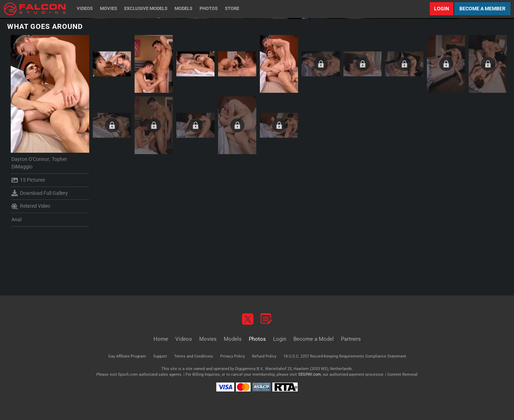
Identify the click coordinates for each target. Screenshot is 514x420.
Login (442, 9)
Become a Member (482, 9)
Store (232, 8)
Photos (209, 8)
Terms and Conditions (194, 356)
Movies (109, 8)
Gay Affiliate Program (127, 356)
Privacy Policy (233, 356)
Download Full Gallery (40, 193)
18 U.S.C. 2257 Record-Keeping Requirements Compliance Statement (345, 356)
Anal (16, 219)
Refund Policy (264, 356)
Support (160, 356)
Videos (85, 8)
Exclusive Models (146, 8)
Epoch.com (128, 375)
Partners (351, 339)
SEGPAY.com (309, 375)
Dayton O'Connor (30, 159)
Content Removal (402, 375)
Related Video (31, 206)
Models (183, 8)
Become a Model (314, 339)
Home (161, 339)
